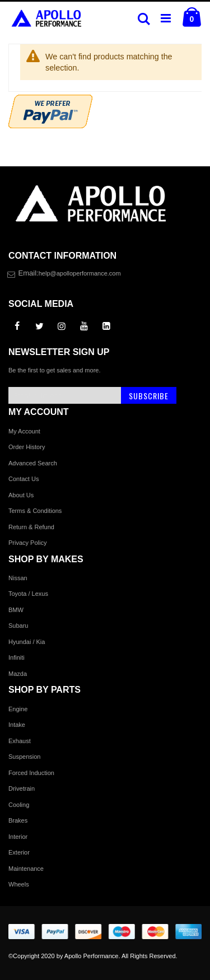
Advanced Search (33, 463)
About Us (21, 495)
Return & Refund (31, 527)
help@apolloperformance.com (80, 273)
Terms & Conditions (35, 511)
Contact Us (24, 479)
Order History (27, 447)
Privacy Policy (27, 543)
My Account (24, 431)
